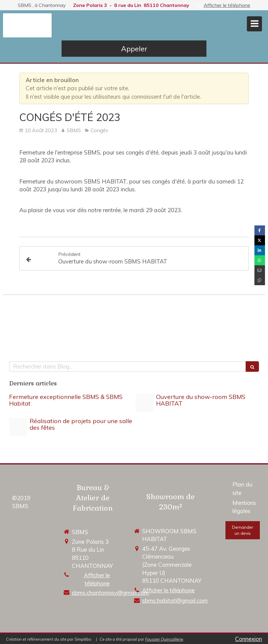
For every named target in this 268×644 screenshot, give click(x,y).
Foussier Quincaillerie (164, 639)
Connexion (249, 639)
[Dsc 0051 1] (18, 427)
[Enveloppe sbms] (145, 403)
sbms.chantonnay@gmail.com (110, 593)
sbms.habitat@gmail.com (175, 601)
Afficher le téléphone (227, 5)
